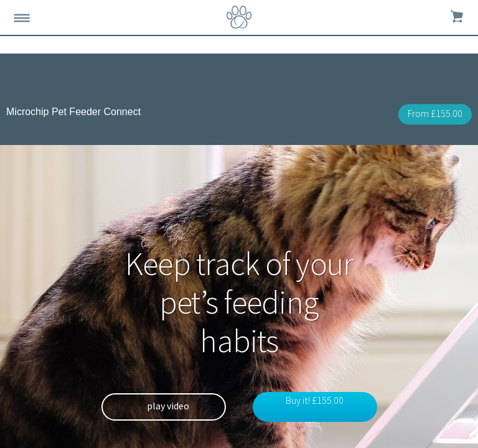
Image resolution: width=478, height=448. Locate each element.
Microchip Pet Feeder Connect (73, 112)
